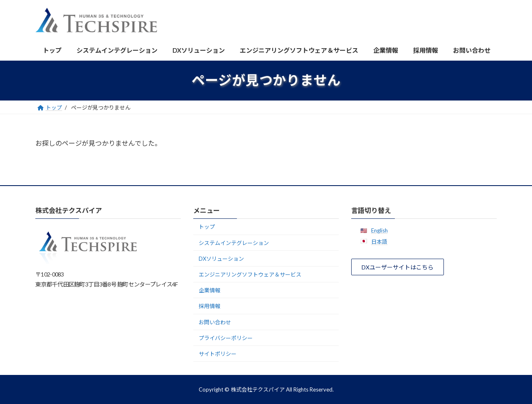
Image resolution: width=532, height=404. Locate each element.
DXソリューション (221, 259)
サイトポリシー (218, 354)
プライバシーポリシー (226, 338)
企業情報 (209, 290)
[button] (398, 267)
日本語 (379, 242)
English (379, 230)
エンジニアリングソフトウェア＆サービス (250, 274)
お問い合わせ (215, 322)
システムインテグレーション (234, 242)
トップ (207, 227)
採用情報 (209, 306)
